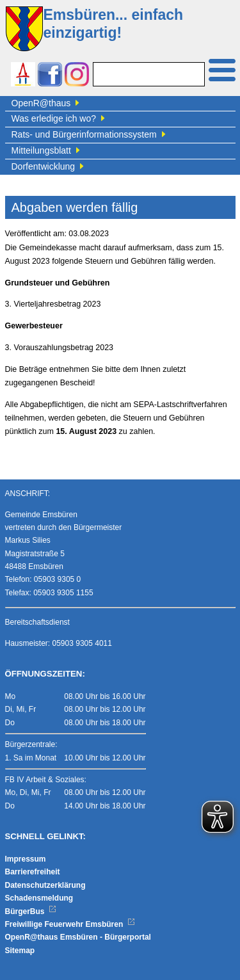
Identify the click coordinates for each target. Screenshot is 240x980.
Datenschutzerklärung (45, 885)
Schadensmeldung (39, 898)
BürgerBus (31, 912)
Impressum (26, 859)
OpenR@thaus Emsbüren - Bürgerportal (78, 937)
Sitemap (20, 951)
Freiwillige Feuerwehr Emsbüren (70, 924)
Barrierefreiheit (33, 872)
